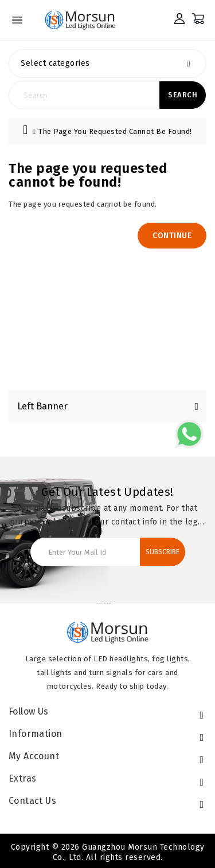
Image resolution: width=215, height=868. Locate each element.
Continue (172, 236)
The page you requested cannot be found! (115, 131)
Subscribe (163, 552)
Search (183, 95)
